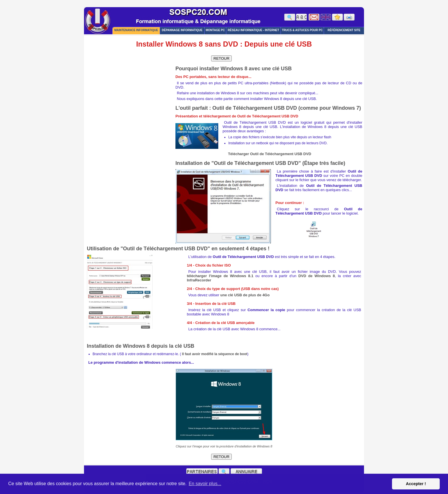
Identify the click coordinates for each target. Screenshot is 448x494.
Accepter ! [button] (416, 484)
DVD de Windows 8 (317, 276)
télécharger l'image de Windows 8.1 (220, 276)
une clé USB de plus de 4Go (245, 295)
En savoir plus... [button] (205, 484)
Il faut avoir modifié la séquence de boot (215, 354)
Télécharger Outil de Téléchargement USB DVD (270, 154)
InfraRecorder (199, 280)
